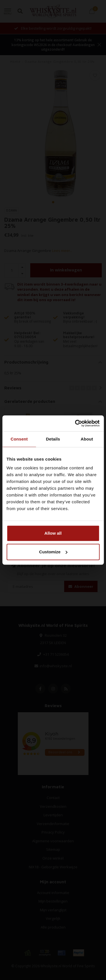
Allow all (53, 533)
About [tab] (87, 439)
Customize (53, 552)
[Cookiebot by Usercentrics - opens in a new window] (75, 423)
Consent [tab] (19, 439)
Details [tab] (53, 439)
